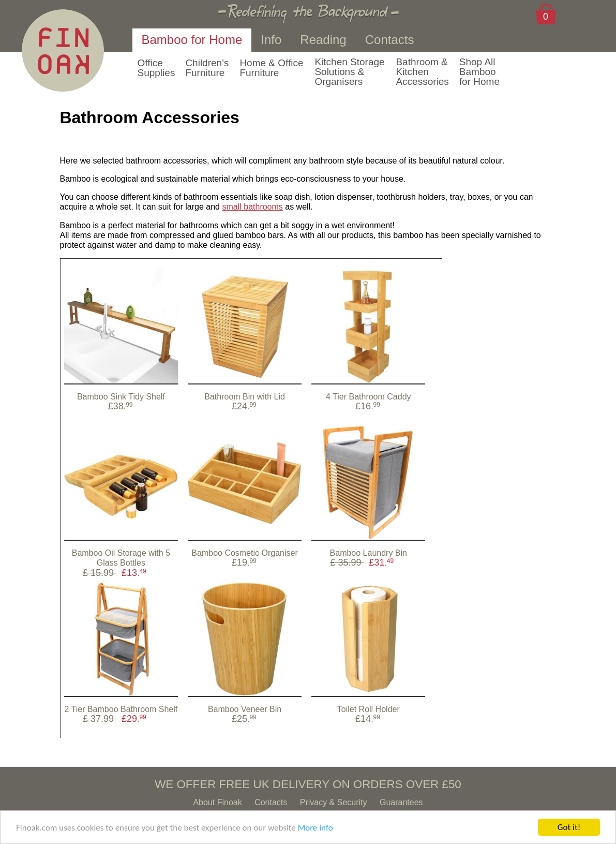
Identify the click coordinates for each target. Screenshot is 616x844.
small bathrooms (252, 207)
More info (315, 828)
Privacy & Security (334, 802)
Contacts (271, 802)
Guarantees (401, 802)
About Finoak (217, 802)
